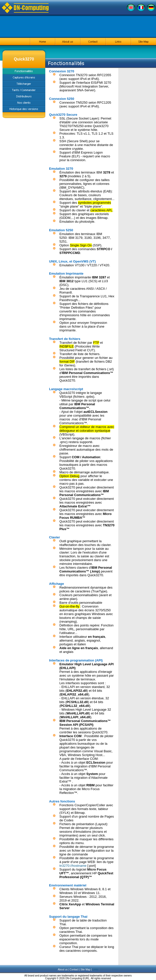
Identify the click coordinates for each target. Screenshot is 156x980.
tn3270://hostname (73, 866)
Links (95, 970)
